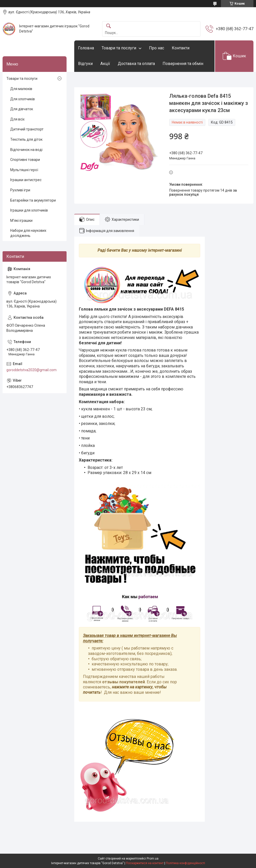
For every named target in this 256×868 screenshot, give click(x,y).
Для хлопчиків (23, 99)
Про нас (157, 48)
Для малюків (21, 89)
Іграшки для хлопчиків (29, 210)
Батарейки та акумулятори (33, 200)
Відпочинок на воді (26, 150)
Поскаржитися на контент (145, 863)
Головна (86, 48)
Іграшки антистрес (26, 180)
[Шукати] (109, 26)
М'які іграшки (21, 221)
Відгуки (85, 64)
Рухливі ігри (20, 190)
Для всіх (17, 119)
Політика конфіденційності (185, 863)
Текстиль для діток (26, 139)
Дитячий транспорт (27, 129)
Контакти (181, 48)
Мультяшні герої (24, 170)
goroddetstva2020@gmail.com (31, 370)
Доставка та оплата (136, 64)
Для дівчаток (22, 109)
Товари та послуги (119, 48)
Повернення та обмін (183, 64)
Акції (105, 64)
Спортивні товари (25, 160)
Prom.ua (153, 859)
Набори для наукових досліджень (28, 233)
